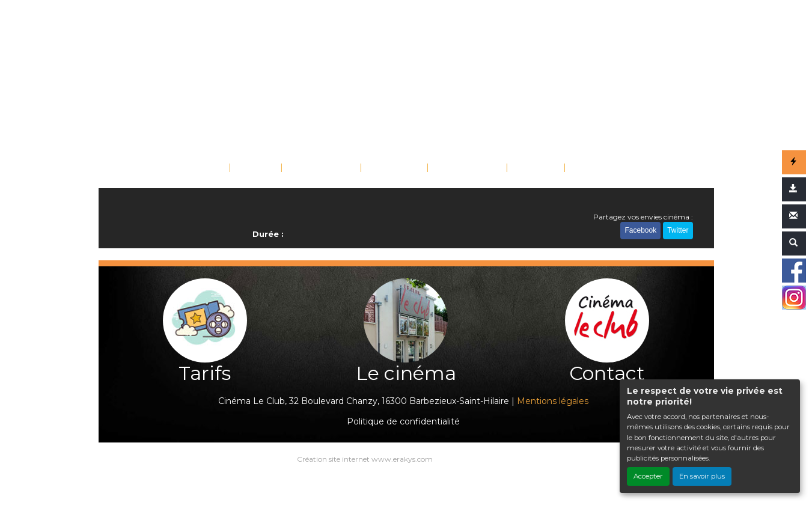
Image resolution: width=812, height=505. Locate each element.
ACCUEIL (202, 169)
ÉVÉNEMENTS (322, 169)
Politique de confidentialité (403, 421)
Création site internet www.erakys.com (365, 459)
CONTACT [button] (597, 169)
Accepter (648, 476)
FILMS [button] (252, 169)
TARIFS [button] (532, 169)
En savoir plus (702, 476)
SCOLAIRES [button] (464, 169)
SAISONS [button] (390, 169)
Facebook (640, 230)
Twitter (678, 230)
